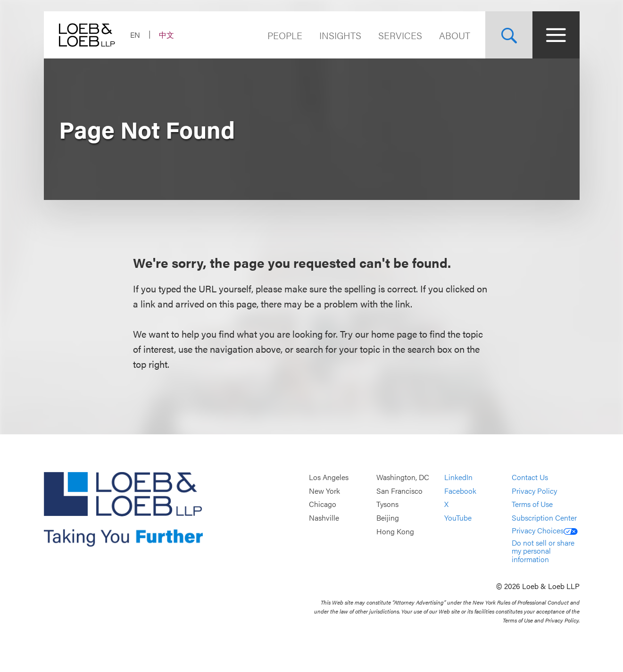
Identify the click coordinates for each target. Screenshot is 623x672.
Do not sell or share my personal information (543, 551)
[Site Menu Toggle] (556, 35)
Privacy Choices (545, 530)
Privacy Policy (534, 491)
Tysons (387, 504)
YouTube (458, 518)
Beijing (388, 518)
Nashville (324, 518)
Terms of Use (532, 504)
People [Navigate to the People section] (285, 35)
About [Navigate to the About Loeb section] (455, 35)
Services (400, 35)
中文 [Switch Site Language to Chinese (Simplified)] (166, 35)
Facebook (460, 491)
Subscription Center (544, 518)
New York (324, 491)
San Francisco (399, 491)
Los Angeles (329, 477)
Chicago (323, 504)
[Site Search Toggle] (509, 35)
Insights (340, 35)
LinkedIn (458, 477)
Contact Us (530, 477)
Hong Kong (395, 531)
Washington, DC (403, 477)
